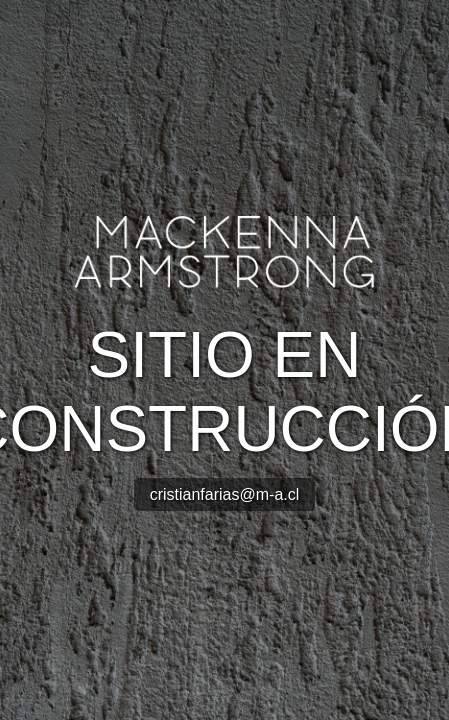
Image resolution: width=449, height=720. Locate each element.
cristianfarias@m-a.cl (225, 494)
